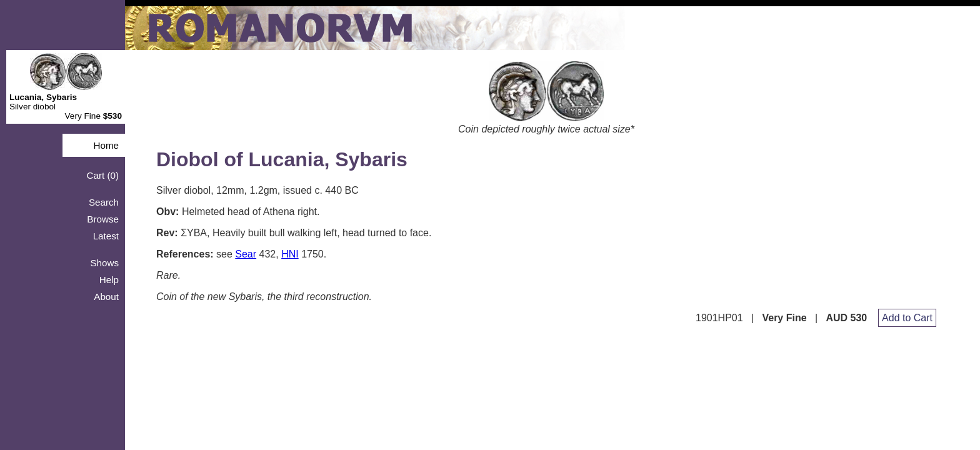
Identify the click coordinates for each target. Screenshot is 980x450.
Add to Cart (907, 318)
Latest (106, 236)
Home (106, 145)
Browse (103, 219)
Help (109, 280)
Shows (104, 263)
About (106, 297)
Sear (246, 254)
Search (104, 202)
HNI (290, 254)
